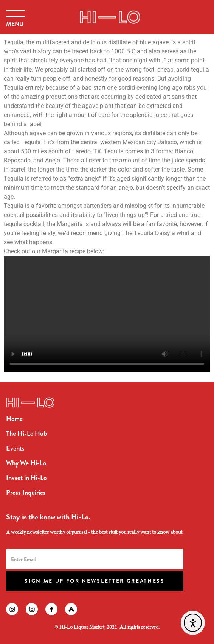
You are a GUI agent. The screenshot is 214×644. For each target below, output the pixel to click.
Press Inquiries (26, 493)
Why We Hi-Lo (26, 463)
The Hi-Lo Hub (26, 433)
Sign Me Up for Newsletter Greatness (95, 581)
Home (14, 419)
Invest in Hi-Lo (26, 478)
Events (15, 448)
